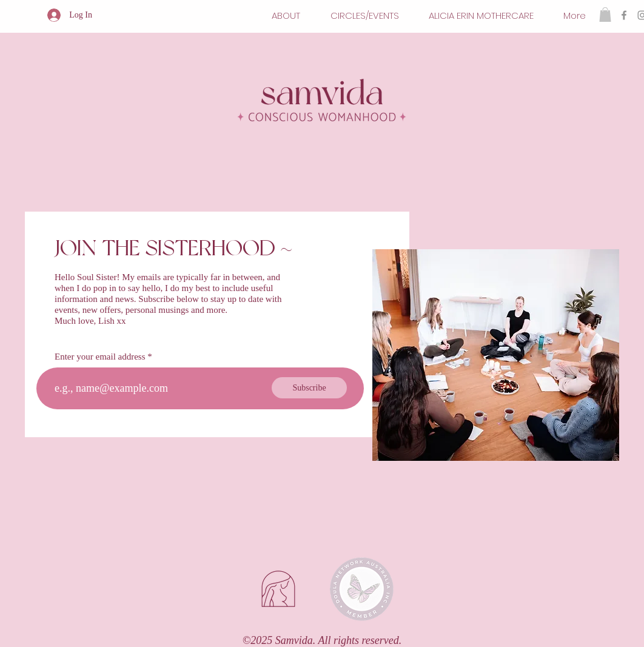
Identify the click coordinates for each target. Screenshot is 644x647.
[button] (605, 15)
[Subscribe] (309, 388)
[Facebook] (624, 15)
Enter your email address (100, 357)
